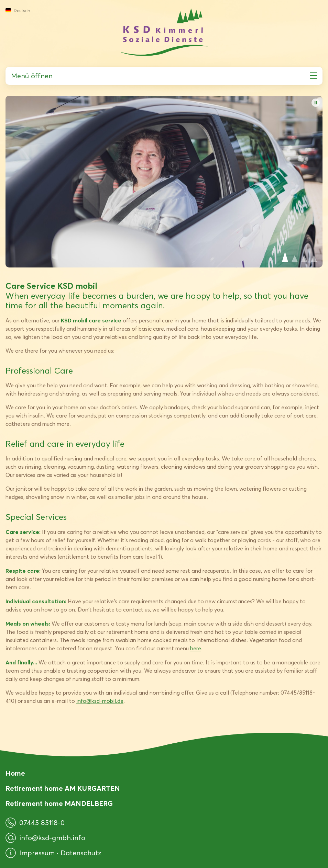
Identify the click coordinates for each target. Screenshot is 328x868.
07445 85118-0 (35, 823)
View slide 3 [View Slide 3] (304, 257)
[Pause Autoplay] (316, 103)
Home (15, 773)
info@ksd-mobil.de (100, 701)
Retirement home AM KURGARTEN (63, 788)
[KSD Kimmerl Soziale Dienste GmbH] (164, 32)
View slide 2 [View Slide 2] (295, 257)
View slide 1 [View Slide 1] (285, 257)
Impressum (38, 853)
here (196, 648)
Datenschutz (81, 853)
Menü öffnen (164, 76)
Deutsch (18, 10)
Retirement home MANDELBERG (59, 803)
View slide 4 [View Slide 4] (314, 257)
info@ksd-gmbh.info (45, 838)
